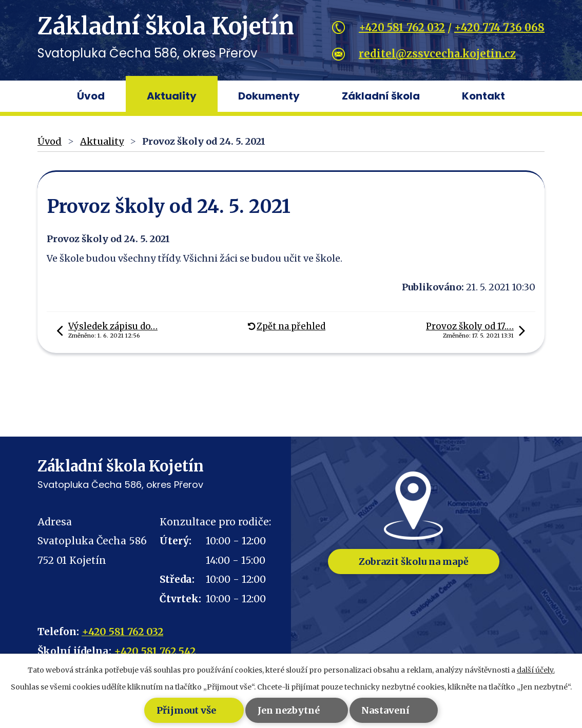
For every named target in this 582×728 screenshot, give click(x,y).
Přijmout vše (142, 710)
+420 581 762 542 (155, 651)
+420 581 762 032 (402, 27)
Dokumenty (269, 96)
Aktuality (172, 96)
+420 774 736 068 (499, 27)
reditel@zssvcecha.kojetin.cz (437, 54)
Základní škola (381, 96)
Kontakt (483, 96)
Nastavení (404, 710)
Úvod (91, 96)
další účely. (536, 670)
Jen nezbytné (276, 710)
